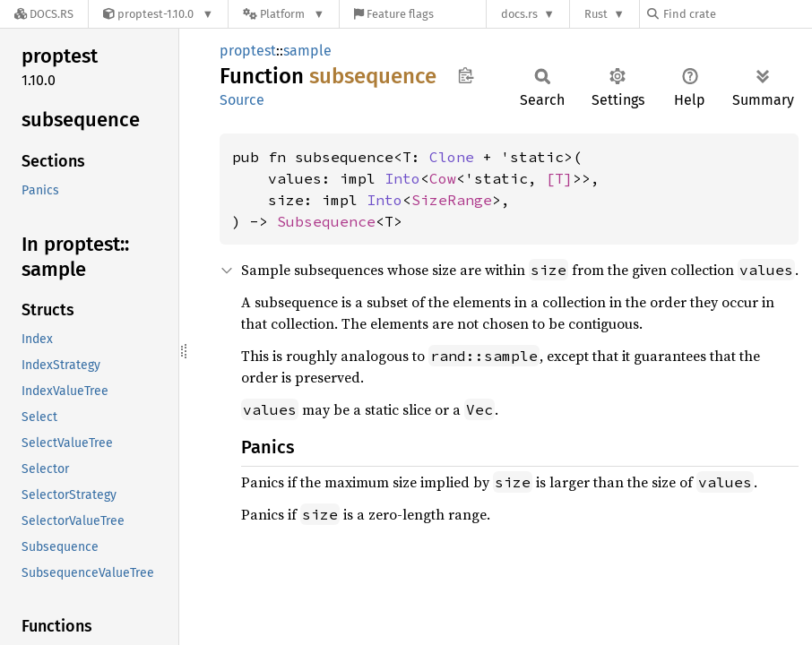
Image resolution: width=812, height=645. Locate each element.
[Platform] (284, 14)
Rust (596, 14)
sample (307, 51)
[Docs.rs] (44, 14)
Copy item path (466, 75)
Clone (452, 157)
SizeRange (452, 200)
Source (242, 100)
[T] (559, 178)
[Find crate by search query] (737, 14)
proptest (248, 51)
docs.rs (519, 14)
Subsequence (326, 221)
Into (402, 178)
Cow (443, 178)
